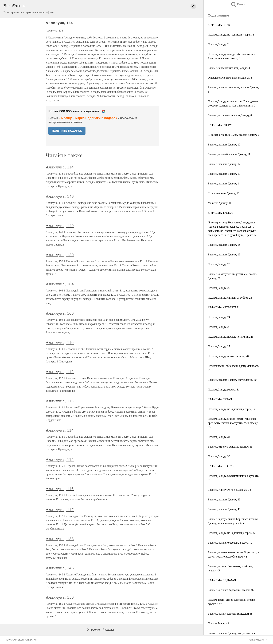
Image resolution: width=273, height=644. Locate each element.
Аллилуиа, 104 (60, 284)
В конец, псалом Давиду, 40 (224, 509)
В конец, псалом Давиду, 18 (224, 245)
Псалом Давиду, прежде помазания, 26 (231, 337)
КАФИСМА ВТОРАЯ (221, 125)
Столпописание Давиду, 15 (224, 193)
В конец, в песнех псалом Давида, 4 (229, 68)
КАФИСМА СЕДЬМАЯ (222, 580)
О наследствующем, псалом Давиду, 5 (230, 78)
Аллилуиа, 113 (60, 401)
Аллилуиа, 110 (60, 342)
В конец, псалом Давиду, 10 (224, 145)
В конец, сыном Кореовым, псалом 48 (230, 614)
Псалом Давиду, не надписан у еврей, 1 (231, 35)
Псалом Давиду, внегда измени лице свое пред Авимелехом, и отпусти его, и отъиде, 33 (233, 423)
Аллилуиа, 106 (60, 313)
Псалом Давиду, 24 (219, 317)
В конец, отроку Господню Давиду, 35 (230, 447)
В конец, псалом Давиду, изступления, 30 (232, 380)
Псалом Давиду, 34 (219, 437)
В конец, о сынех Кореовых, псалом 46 (231, 590)
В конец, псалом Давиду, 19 (224, 254)
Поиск (238, 4)
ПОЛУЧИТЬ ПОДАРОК (67, 131)
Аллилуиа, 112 (60, 372)
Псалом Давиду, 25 (219, 327)
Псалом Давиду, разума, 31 (224, 390)
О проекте (93, 630)
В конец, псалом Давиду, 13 (224, 174)
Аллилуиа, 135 (60, 539)
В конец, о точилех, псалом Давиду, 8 (230, 115)
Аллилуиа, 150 (60, 255)
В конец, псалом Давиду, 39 (224, 499)
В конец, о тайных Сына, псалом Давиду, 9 (233, 135)
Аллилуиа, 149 (60, 226)
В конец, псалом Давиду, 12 (224, 164)
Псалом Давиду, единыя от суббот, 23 (230, 298)
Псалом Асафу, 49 (218, 623)
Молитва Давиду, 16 (220, 203)
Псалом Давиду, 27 (219, 346)
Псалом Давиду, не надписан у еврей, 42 (232, 533)
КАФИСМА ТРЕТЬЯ (220, 213)
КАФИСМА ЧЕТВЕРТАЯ (223, 307)
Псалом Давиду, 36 (219, 456)
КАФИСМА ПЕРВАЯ (221, 25)
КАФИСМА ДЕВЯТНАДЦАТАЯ (22, 640)
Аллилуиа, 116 (60, 489)
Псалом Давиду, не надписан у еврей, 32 (232, 409)
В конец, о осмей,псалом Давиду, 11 (229, 154)
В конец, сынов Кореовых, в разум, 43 (230, 543)
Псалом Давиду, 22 (219, 288)
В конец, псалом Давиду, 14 (224, 183)
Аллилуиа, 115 (60, 459)
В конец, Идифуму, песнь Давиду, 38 (229, 490)
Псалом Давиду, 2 (218, 44)
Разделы (108, 630)
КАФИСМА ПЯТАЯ (220, 399)
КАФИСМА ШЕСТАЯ (221, 466)
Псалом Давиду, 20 (219, 264)
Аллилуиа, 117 (60, 509)
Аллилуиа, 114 (60, 167)
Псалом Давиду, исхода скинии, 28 (228, 356)
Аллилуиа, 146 (60, 196)
